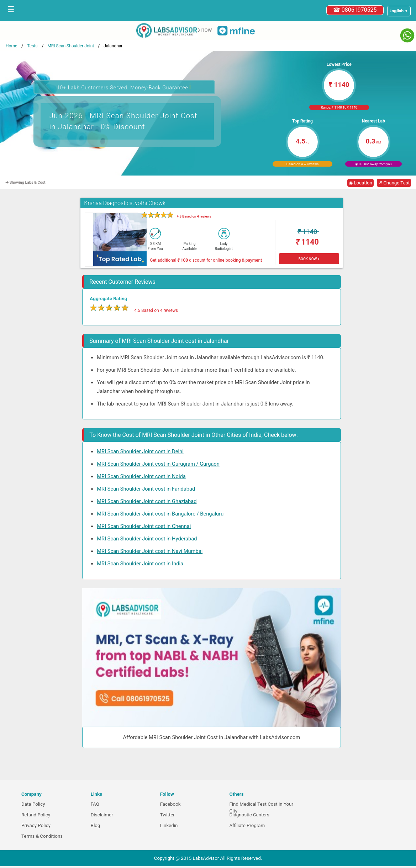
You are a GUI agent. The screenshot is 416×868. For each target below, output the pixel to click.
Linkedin (169, 825)
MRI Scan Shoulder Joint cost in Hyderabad (147, 539)
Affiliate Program (247, 825)
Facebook (170, 804)
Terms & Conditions (42, 836)
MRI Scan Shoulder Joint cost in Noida (141, 476)
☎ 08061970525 (355, 10)
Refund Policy (36, 815)
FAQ (95, 804)
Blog (96, 825)
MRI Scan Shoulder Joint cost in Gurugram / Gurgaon (158, 464)
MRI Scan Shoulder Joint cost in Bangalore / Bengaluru (160, 514)
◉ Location (360, 183)
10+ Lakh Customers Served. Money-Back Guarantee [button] (124, 87)
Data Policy (33, 804)
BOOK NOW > (309, 259)
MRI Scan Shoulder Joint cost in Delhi (140, 451)
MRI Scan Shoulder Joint (71, 46)
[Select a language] (399, 11)
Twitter (167, 815)
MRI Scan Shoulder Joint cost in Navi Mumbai (150, 551)
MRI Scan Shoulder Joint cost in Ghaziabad (147, 501)
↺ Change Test (394, 183)
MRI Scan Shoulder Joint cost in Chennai (144, 526)
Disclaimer (102, 815)
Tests (32, 46)
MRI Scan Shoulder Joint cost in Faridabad (146, 489)
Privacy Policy (36, 825)
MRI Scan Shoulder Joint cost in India (140, 564)
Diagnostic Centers (249, 815)
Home (11, 46)
